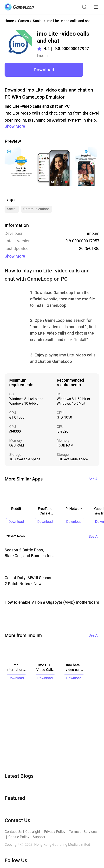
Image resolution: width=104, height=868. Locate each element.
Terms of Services (83, 832)
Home (9, 21)
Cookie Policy (19, 837)
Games (23, 21)
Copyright (33, 832)
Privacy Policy (55, 832)
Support (39, 837)
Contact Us (13, 832)
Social (38, 21)
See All (94, 479)
